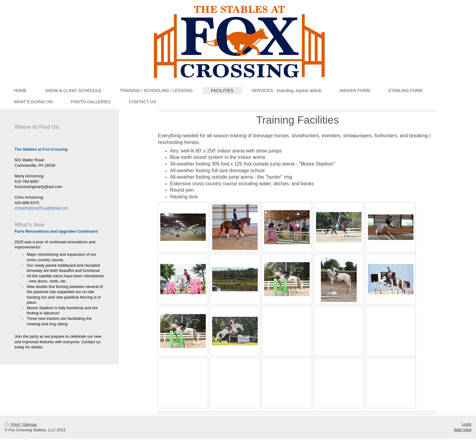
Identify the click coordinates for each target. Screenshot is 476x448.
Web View (463, 430)
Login (467, 424)
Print (12, 424)
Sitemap (30, 424)
